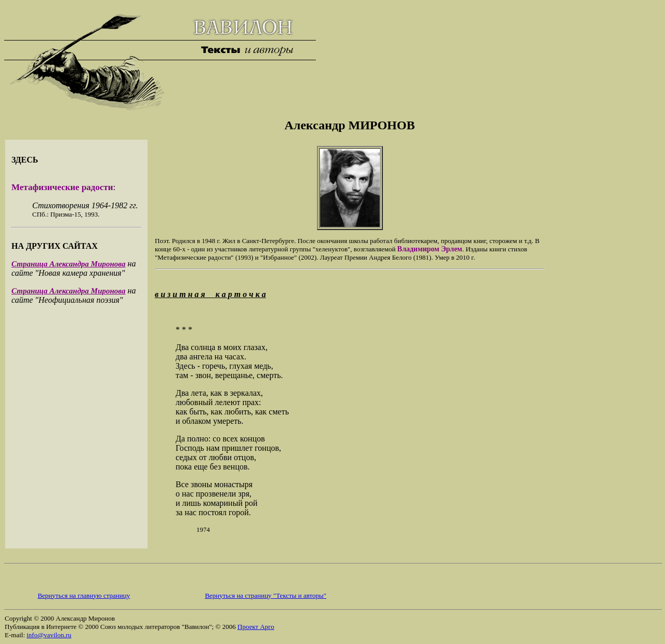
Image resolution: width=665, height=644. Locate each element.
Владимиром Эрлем (430, 249)
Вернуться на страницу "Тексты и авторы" (265, 595)
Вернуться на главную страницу (84, 595)
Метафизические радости (62, 187)
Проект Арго (256, 627)
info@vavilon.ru (49, 635)
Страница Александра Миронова (68, 264)
